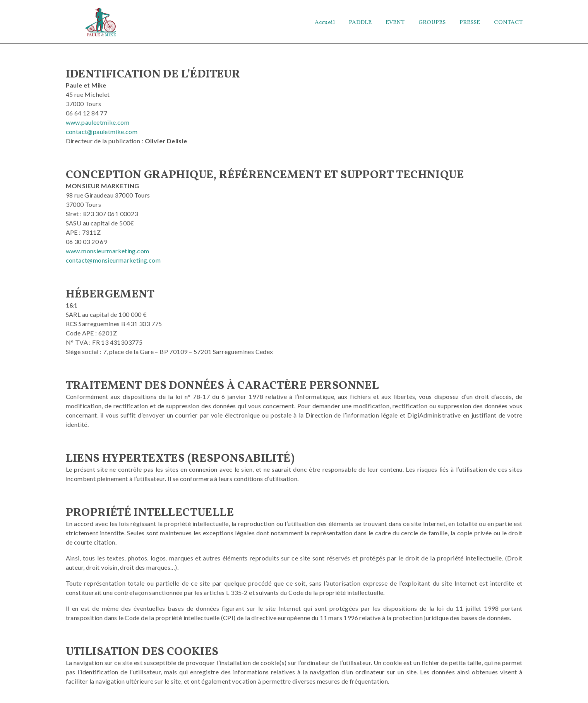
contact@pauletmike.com (102, 134)
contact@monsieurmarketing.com (113, 263)
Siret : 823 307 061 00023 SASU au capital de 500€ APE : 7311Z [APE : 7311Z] (102, 226)
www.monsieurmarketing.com (108, 254)
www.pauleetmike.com (98, 125)
